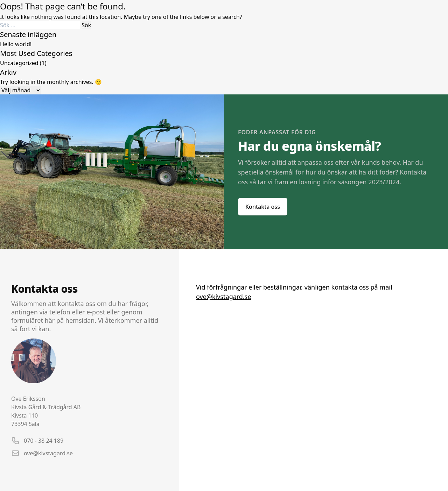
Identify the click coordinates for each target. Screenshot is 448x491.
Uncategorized (19, 63)
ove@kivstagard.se (48, 453)
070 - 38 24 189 (44, 441)
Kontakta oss (263, 207)
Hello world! (16, 44)
